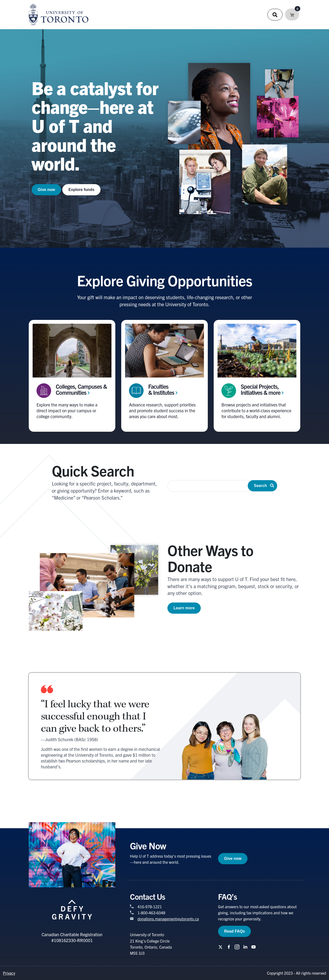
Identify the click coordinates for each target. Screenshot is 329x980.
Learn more (184, 608)
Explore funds (81, 190)
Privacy (9, 973)
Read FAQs (234, 931)
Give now (46, 190)
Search (264, 486)
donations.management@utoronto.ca (168, 919)
